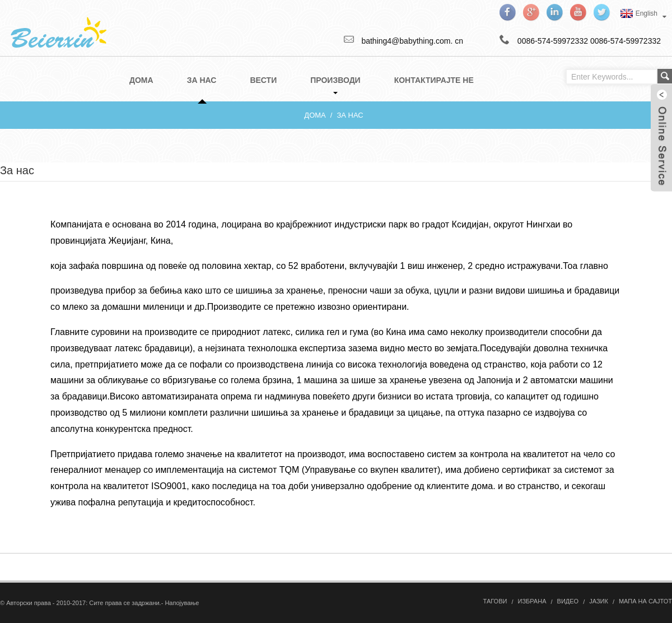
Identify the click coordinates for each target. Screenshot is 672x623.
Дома (315, 115)
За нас (350, 115)
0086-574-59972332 (626, 41)
